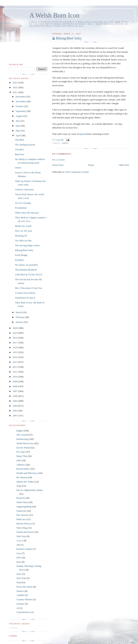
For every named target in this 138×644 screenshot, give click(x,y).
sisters (18, 168)
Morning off (21, 236)
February (20, 317)
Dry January (22, 515)
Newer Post (58, 165)
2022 (15, 87)
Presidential (21, 208)
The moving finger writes (27, 245)
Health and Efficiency (27, 473)
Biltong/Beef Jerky (69, 38)
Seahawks (21, 511)
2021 (15, 92)
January (20, 322)
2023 (15, 83)
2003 (15, 411)
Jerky (65, 143)
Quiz (19, 562)
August (19, 116)
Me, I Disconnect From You (28, 288)
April (19, 135)
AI (18, 608)
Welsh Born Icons (25, 443)
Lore (19, 553)
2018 (15, 338)
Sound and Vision (25, 532)
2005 (15, 401)
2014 (15, 357)
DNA (19, 558)
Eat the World (23, 448)
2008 (15, 386)
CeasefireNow (23, 612)
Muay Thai (22, 456)
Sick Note (21, 578)
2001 (15, 415)
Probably (19, 260)
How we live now (23, 231)
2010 (15, 377)
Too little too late (23, 240)
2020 (15, 328)
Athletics (21, 465)
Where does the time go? (27, 213)
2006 (15, 396)
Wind (19, 582)
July (18, 121)
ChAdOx (19, 149)
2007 (15, 391)
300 (18, 545)
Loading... (14, 628)
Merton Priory (23, 524)
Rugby (20, 431)
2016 (15, 347)
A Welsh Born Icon (54, 15)
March (19, 312)
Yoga (19, 486)
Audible (20, 595)
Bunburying (22, 439)
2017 (15, 343)
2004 (15, 406)
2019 (15, 333)
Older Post (124, 165)
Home (91, 165)
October (20, 106)
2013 (15, 362)
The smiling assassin (25, 145)
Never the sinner (24, 587)
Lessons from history (25, 293)
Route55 (21, 498)
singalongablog (24, 507)
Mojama (81, 134)
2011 (15, 372)
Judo (19, 460)
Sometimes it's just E (25, 298)
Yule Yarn (21, 536)
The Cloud (22, 435)
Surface (20, 591)
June (18, 126)
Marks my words (23, 226)
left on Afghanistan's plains (30, 490)
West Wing (22, 528)
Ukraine (20, 604)
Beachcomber (23, 469)
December (21, 97)
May (18, 131)
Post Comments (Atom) (77, 172)
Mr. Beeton (22, 477)
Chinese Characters (24, 189)
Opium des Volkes (25, 482)
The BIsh (19, 140)
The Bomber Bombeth (26, 270)
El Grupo (21, 452)
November (21, 101)
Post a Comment (58, 160)
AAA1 (20, 541)
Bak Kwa (19, 154)
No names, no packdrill (26, 265)
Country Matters (24, 599)
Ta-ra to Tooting (23, 203)
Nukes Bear (22, 502)
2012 (15, 367)
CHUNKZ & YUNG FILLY (29, 275)
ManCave (21, 519)
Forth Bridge (21, 255)
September (21, 111)
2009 (15, 381)
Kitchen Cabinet (24, 549)
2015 (15, 352)
